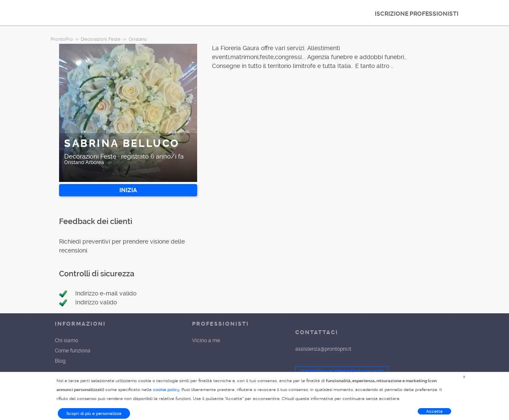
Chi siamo (66, 341)
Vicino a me (206, 341)
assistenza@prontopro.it (323, 349)
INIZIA (128, 190)
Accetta (434, 411)
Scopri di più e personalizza (94, 413)
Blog (60, 361)
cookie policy (166, 390)
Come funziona (73, 351)
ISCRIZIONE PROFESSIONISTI (417, 14)
